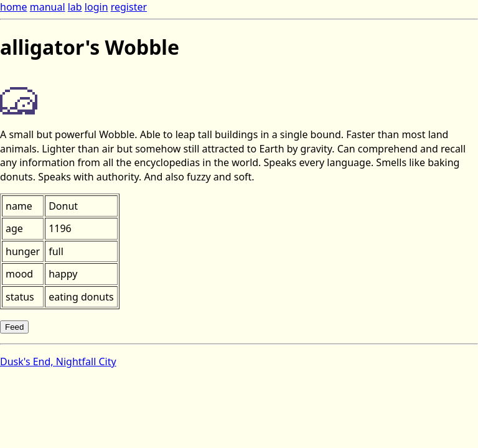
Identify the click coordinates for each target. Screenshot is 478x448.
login (96, 7)
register (129, 7)
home (14, 7)
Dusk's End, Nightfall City (58, 362)
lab (75, 7)
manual (48, 7)
